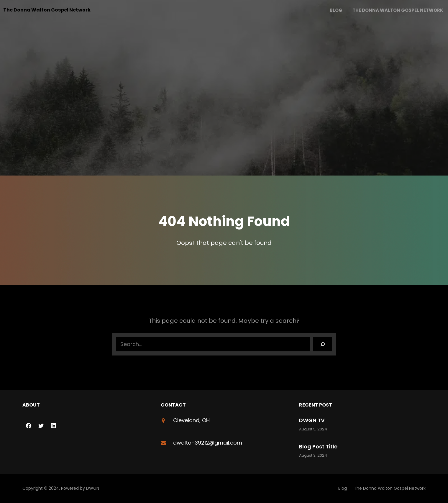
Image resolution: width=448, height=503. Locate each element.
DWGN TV (312, 420)
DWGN (93, 488)
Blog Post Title (318, 447)
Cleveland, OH (191, 420)
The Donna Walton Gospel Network (47, 10)
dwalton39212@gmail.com (208, 443)
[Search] (323, 344)
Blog (336, 10)
